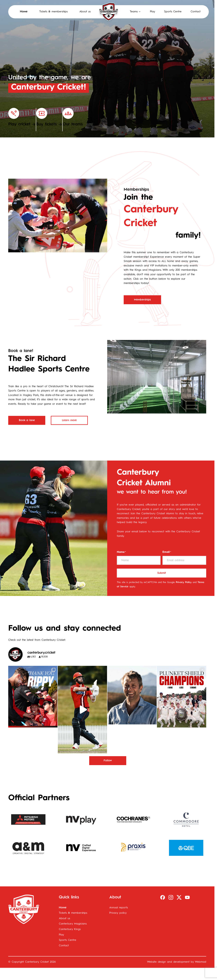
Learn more (69, 420)
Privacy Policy (184, 582)
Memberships (142, 300)
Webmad (201, 962)
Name (121, 552)
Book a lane (27, 420)
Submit (162, 573)
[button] (132, 12)
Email (167, 552)
